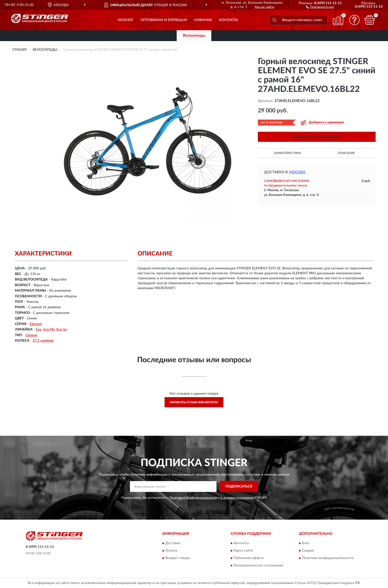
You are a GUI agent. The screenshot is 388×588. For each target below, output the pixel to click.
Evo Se (62, 330)
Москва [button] (297, 172)
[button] (320, 7)
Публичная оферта (249, 558)
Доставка (173, 543)
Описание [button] (346, 153)
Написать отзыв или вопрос (194, 402)
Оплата (171, 551)
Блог (306, 543)
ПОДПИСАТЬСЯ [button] (239, 486)
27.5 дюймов (43, 341)
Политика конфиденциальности (328, 558)
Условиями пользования (237, 498)
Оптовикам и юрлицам (164, 20)
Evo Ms (49, 330)
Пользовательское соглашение (258, 566)
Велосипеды (194, 36)
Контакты (229, 20)
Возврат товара (178, 558)
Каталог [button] (126, 20)
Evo (39, 330)
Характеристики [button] (287, 153)
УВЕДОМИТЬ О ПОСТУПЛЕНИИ (317, 137)
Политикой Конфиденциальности (193, 498)
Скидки (308, 551)
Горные (31, 335)
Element (36, 324)
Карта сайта (243, 551)
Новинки (203, 20)
